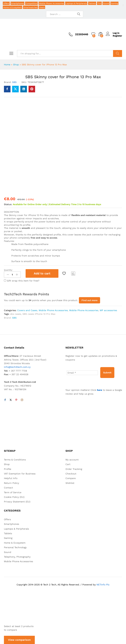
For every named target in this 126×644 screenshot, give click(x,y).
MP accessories (108, 310)
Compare (73, 273)
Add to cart (42, 273)
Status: (8, 204)
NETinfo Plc (103, 585)
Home (7, 65)
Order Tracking (74, 469)
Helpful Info (11, 478)
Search (118, 54)
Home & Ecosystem (12, 7)
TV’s (99, 3)
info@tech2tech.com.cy (17, 367)
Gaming (114, 3)
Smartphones (17, 3)
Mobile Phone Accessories (51, 3)
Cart (68, 464)
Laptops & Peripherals (76, 3)
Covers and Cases (27, 310)
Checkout (71, 474)
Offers (6, 3)
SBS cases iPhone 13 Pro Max (39, 314)
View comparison (19, 640)
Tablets (92, 3)
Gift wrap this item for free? (22, 281)
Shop (16, 65)
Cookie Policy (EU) (14, 497)
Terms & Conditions (15, 460)
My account (72, 460)
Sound (106, 3)
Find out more (89, 300)
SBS (14, 82)
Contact (8, 488)
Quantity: (8, 270)
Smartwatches (30, 7)
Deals (42, 7)
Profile (8, 469)
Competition (31, 3)
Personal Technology (15, 547)
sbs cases (16, 314)
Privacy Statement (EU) (17, 502)
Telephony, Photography (17, 557)
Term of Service (13, 492)
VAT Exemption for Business (20, 474)
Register (117, 36)
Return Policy (11, 483)
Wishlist (70, 483)
